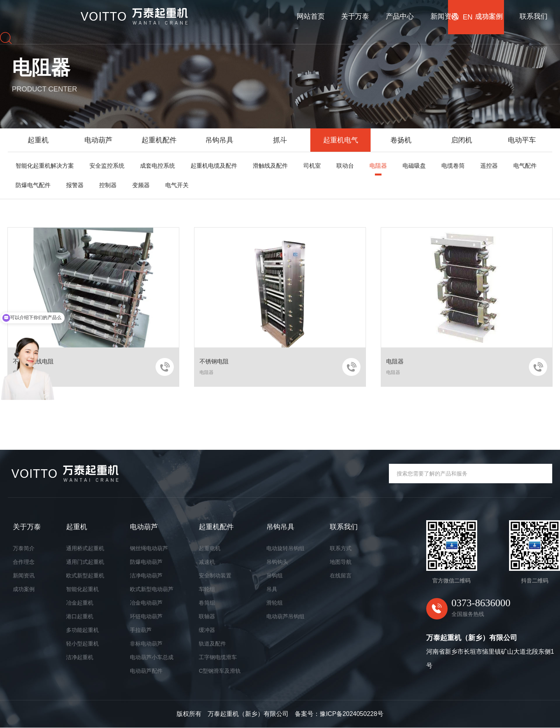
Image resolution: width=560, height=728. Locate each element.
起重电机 (210, 548)
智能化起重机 (82, 589)
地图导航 (341, 562)
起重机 (38, 140)
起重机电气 (341, 140)
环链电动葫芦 (146, 616)
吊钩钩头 (277, 562)
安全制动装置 (215, 575)
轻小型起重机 (82, 644)
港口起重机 (80, 616)
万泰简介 (24, 548)
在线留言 (341, 575)
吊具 (272, 589)
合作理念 (24, 562)
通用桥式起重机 (85, 548)
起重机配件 (159, 140)
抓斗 (280, 140)
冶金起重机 (80, 603)
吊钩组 (275, 575)
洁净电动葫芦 (146, 575)
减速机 (207, 562)
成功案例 (347, 14)
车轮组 (207, 589)
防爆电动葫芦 (146, 562)
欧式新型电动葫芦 (152, 589)
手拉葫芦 (141, 630)
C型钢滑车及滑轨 (220, 671)
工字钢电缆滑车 (218, 657)
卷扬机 (401, 140)
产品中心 (258, 14)
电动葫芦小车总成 (152, 657)
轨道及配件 (212, 644)
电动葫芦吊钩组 (285, 616)
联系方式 (341, 548)
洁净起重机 (80, 657)
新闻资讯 (302, 14)
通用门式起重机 (85, 562)
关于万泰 (213, 14)
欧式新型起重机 (85, 575)
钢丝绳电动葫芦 (149, 548)
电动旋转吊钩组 (285, 548)
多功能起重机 (82, 630)
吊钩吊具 (219, 140)
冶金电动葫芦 (146, 603)
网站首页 (168, 14)
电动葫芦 (98, 140)
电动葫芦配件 (146, 671)
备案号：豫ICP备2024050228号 (339, 714)
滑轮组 (275, 603)
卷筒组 (207, 603)
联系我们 (392, 14)
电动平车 (522, 140)
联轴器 (207, 616)
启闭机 (462, 140)
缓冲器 (207, 630)
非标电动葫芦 (146, 644)
